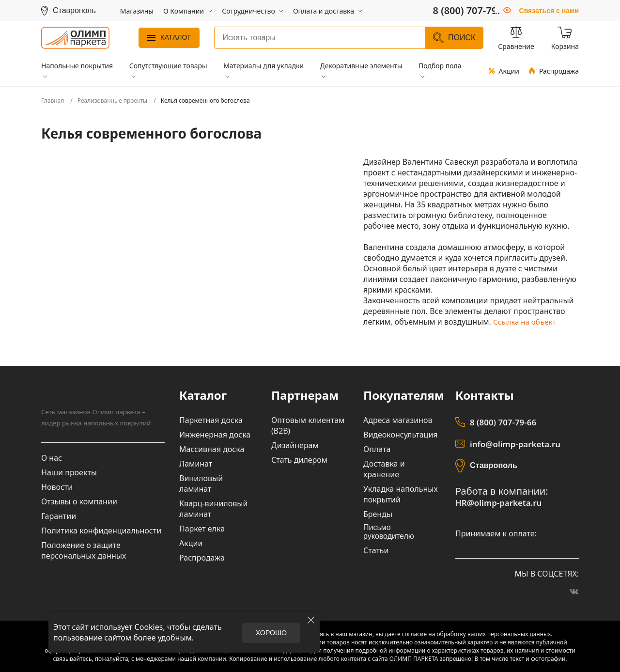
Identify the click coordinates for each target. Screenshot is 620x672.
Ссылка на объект (526, 322)
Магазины (137, 11)
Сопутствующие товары (168, 66)
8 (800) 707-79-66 (501, 422)
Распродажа (554, 71)
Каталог (169, 37)
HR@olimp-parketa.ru (496, 503)
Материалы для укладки (263, 66)
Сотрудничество (248, 11)
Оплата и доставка (324, 11)
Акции (504, 71)
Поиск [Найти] (454, 38)
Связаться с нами (549, 11)
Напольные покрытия (77, 66)
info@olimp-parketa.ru (513, 444)
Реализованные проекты (112, 101)
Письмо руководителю (389, 532)
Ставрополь (493, 465)
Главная (53, 101)
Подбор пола (440, 66)
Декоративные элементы (361, 66)
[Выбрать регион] (69, 11)
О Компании (184, 11)
